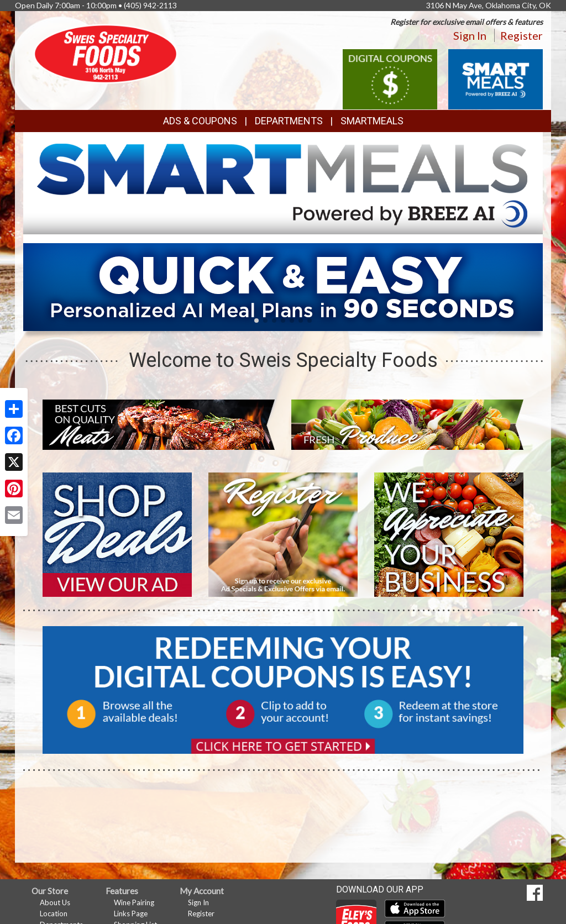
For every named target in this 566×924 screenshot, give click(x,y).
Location (54, 914)
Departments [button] (289, 121)
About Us (55, 902)
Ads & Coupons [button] (200, 121)
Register (522, 35)
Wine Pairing (134, 902)
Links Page (131, 914)
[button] (256, 321)
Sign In (470, 35)
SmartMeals (372, 121)
